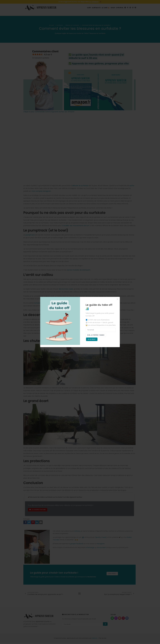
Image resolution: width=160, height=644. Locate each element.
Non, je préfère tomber (96, 335)
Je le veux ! (92, 340)
